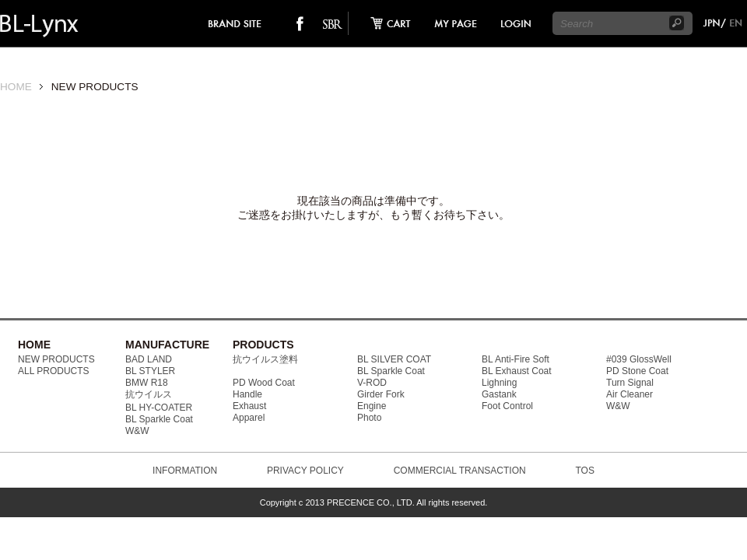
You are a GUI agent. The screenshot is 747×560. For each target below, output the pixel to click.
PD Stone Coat (637, 371)
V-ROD (372, 383)
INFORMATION (185, 471)
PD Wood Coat (264, 383)
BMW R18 (147, 383)
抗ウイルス (149, 394)
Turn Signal (630, 383)
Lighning (499, 383)
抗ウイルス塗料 (265, 359)
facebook (300, 23)
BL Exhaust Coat (517, 371)
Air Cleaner (630, 394)
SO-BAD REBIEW (332, 23)
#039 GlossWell (639, 359)
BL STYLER (150, 371)
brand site (235, 23)
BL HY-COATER (159, 408)
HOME (16, 87)
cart (386, 23)
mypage (456, 23)
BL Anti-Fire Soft (516, 359)
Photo (369, 418)
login (515, 23)
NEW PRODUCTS (56, 359)
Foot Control (507, 406)
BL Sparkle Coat (159, 419)
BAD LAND (149, 359)
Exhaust (249, 406)
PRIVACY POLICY (305, 471)
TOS (584, 471)
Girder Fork (381, 394)
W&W (137, 431)
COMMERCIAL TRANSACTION (460, 471)
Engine (372, 406)
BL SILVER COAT (394, 359)
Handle (247, 394)
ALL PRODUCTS (54, 371)
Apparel (249, 418)
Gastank (499, 394)
